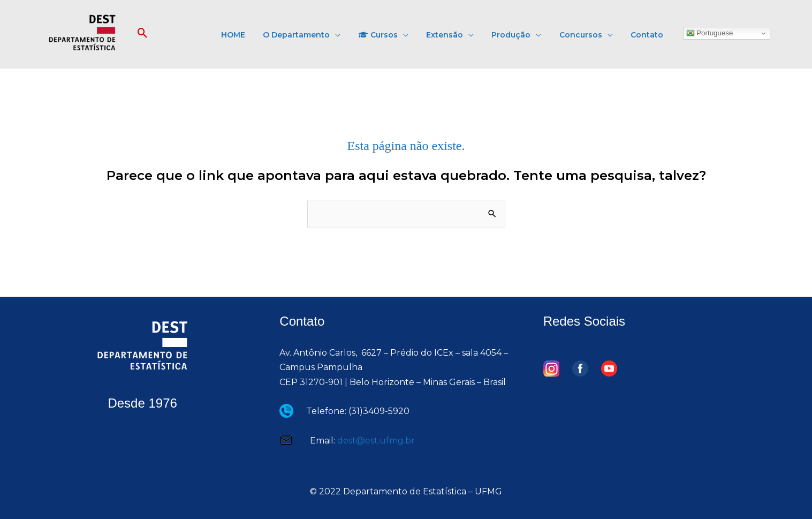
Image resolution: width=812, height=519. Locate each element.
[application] (375, 34)
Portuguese (710, 33)
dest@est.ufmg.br (376, 441)
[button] (143, 34)
